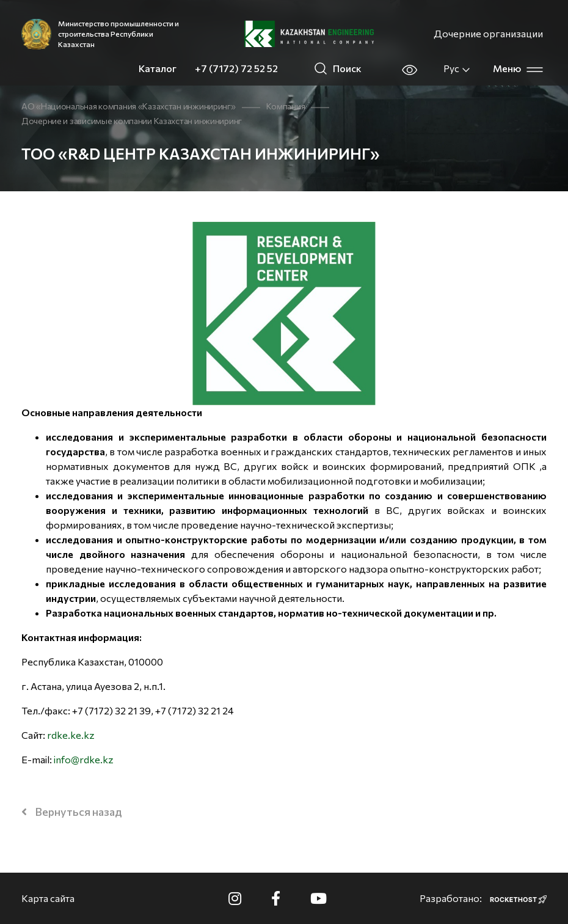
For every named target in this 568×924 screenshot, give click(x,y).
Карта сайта (48, 898)
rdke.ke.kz (71, 735)
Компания (286, 106)
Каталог (158, 68)
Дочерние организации (488, 33)
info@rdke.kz (84, 759)
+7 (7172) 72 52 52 (236, 68)
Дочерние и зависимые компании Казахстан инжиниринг (132, 121)
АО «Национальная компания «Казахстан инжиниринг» (129, 106)
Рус (457, 68)
